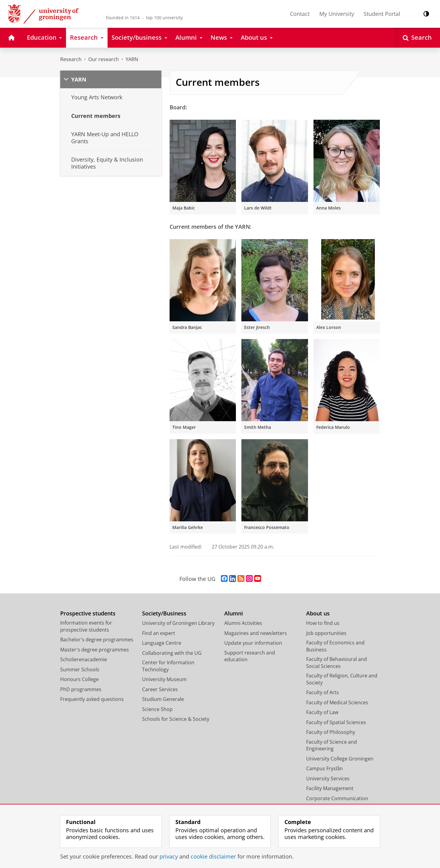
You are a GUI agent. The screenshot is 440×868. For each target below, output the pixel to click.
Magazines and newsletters (256, 633)
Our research (104, 59)
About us (318, 613)
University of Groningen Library (178, 623)
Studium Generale (163, 699)
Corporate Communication (337, 798)
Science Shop (157, 709)
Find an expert (159, 633)
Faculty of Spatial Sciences (336, 722)
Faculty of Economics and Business (335, 646)
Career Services (160, 689)
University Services (328, 779)
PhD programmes (81, 689)
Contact (300, 14)
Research (71, 59)
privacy (169, 856)
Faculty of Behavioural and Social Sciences (337, 663)
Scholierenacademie (84, 659)
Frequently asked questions (92, 699)
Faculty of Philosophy (331, 732)
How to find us (323, 623)
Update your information (253, 643)
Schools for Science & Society (176, 719)
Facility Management (330, 788)
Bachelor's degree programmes (97, 640)
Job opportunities (326, 633)
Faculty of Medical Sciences (337, 702)
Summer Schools (80, 669)
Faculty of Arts (323, 692)
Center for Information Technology (168, 666)
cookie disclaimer (213, 856)
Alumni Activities (243, 623)
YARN (132, 59)
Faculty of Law (322, 712)
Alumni (234, 613)
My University (337, 14)
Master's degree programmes (95, 650)
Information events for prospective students (86, 626)
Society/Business (164, 613)
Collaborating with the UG (172, 653)
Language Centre (162, 643)
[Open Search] (417, 38)
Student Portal (382, 14)
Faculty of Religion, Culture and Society (342, 679)
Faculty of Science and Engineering (332, 745)
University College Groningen (340, 759)
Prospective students (88, 613)
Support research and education (250, 656)
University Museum (164, 679)
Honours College (79, 679)
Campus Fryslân (324, 768)
